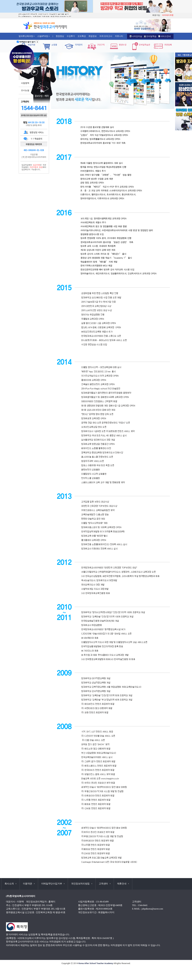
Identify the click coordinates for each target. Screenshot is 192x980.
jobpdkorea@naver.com (152, 909)
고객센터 (105, 884)
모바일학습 (150, 36)
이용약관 (29, 884)
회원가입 (156, 15)
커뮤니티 (119, 36)
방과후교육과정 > (27, 36)
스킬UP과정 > (44, 36)
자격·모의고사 (106, 36)
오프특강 (82, 36)
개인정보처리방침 (82, 884)
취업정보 (93, 36)
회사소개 (11, 884)
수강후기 (71, 36)
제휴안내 (123, 884)
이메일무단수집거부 (53, 884)
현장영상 (60, 36)
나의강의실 (136, 36)
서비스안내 (165, 36)
